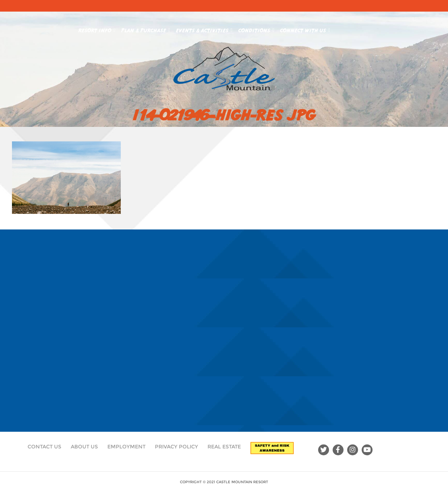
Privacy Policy (176, 447)
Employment (126, 447)
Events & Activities (204, 29)
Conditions (256, 29)
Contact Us (44, 447)
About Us (84, 447)
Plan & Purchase (146, 29)
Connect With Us (305, 29)
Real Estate (224, 447)
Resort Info (97, 29)
